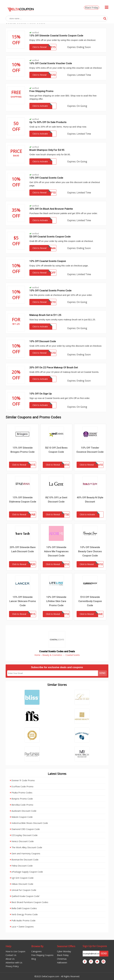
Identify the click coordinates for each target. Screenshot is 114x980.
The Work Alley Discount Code (26, 847)
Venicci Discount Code (22, 841)
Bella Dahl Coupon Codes (23, 908)
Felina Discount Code (21, 866)
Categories (37, 951)
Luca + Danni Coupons (22, 927)
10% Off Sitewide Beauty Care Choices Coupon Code (90, 551)
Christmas (62, 959)
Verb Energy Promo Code (24, 914)
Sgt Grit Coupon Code (22, 878)
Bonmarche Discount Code (24, 860)
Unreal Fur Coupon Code (23, 890)
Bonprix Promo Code (21, 799)
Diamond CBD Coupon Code (25, 829)
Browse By (37, 946)
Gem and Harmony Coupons (25, 853)
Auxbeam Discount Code (23, 811)
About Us (10, 959)
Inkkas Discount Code (22, 884)
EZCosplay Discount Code (24, 835)
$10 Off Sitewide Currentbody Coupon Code (90, 601)
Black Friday (92, 8)
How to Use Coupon (15, 951)
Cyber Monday (64, 951)
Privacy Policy (12, 966)
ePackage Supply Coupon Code (26, 872)
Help (8, 946)
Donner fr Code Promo (22, 780)
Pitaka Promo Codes (21, 792)
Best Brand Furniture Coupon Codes (29, 902)
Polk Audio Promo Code (23, 920)
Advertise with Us (14, 963)
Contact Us (11, 955)
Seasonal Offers (66, 946)
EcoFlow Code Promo (22, 786)
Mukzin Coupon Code (21, 817)
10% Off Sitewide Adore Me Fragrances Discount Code (56, 551)
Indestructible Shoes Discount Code (29, 823)
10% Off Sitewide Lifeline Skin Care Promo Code (56, 601)
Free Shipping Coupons (42, 955)
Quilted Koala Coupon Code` (25, 896)
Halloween (62, 963)
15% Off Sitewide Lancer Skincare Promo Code (23, 601)
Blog (34, 959)
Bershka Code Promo (22, 805)
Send (102, 673)
